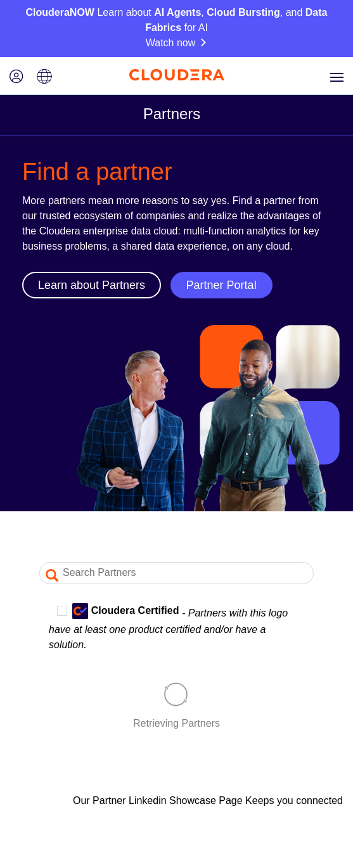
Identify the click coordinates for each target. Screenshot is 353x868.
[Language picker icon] (44, 78)
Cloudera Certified (118, 611)
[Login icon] (16, 78)
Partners (172, 114)
